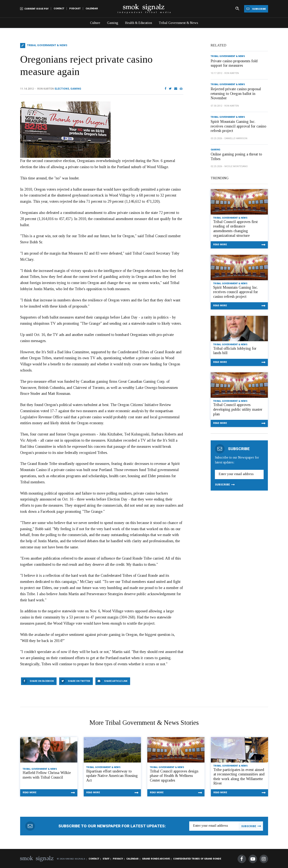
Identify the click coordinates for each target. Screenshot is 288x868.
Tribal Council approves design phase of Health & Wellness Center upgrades (174, 776)
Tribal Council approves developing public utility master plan (238, 409)
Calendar (92, 9)
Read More (220, 245)
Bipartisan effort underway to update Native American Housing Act (112, 776)
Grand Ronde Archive (156, 859)
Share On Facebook (42, 681)
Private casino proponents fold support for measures (234, 63)
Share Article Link (116, 681)
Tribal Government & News (178, 23)
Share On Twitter (79, 681)
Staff (106, 859)
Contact (59, 9)
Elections (62, 89)
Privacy (118, 859)
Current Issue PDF (34, 9)
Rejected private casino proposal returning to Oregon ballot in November (236, 94)
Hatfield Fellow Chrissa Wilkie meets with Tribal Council (47, 775)
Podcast (75, 9)
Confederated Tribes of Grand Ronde (197, 859)
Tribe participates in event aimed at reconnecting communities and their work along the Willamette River (239, 777)
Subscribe (255, 9)
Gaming (113, 23)
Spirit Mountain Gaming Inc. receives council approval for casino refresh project (238, 126)
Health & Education (138, 23)
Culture (95, 23)
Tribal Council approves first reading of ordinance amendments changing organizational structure (235, 229)
